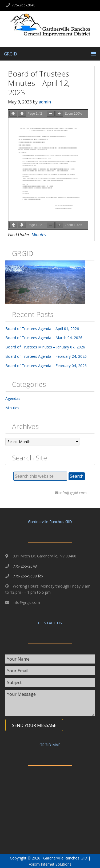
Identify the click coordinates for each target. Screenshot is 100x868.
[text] (50, 659)
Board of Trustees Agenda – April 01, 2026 (42, 329)
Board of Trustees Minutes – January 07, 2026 (45, 347)
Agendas (13, 398)
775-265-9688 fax (28, 576)
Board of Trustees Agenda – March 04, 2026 (44, 338)
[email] (50, 671)
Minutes (39, 235)
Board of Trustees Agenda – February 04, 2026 (46, 366)
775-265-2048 (23, 5)
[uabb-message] (50, 703)
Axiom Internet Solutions (50, 864)
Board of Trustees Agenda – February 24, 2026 (46, 356)
